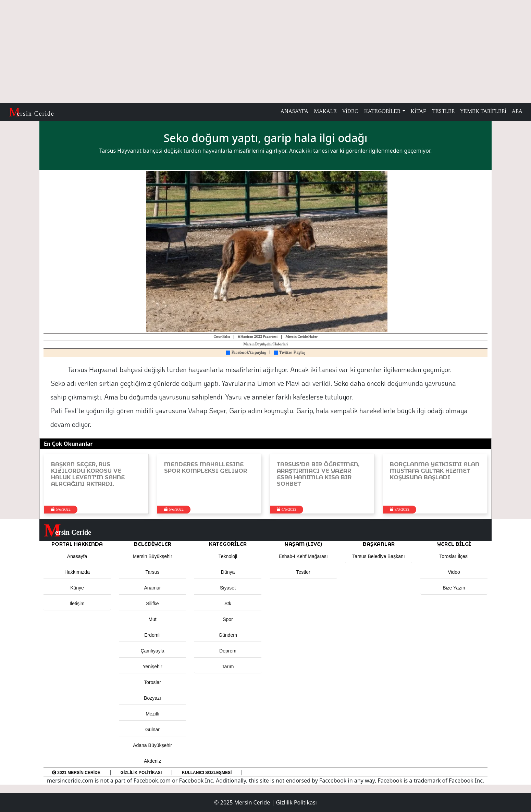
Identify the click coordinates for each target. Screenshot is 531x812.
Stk (228, 604)
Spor (228, 619)
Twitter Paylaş (289, 353)
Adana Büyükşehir (152, 745)
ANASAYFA (294, 112)
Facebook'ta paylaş (246, 353)
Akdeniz (152, 761)
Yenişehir (152, 667)
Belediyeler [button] (153, 544)
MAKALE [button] (325, 112)
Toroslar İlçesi (454, 556)
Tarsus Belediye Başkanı (378, 556)
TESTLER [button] (443, 112)
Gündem (228, 635)
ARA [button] (517, 112)
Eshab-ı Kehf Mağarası (303, 556)
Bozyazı (152, 698)
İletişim (77, 604)
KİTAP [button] (419, 112)
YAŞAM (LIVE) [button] (303, 544)
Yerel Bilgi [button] (454, 544)
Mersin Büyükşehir (152, 556)
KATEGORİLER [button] (228, 544)
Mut (152, 619)
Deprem (228, 651)
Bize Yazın (454, 588)
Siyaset (228, 588)
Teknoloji (228, 556)
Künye (77, 588)
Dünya (228, 572)
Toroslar (152, 682)
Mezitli (152, 714)
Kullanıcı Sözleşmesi (207, 773)
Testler (303, 572)
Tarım (228, 667)
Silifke (152, 604)
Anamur (152, 588)
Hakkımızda (77, 572)
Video (454, 572)
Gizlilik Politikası (141, 773)
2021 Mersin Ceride (76, 773)
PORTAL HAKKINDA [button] (77, 544)
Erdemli (152, 635)
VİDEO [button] (350, 112)
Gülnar (152, 729)
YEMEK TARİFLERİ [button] (483, 112)
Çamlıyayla (152, 651)
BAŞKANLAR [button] (379, 544)
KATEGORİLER (383, 112)
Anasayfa (77, 556)
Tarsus (152, 572)
